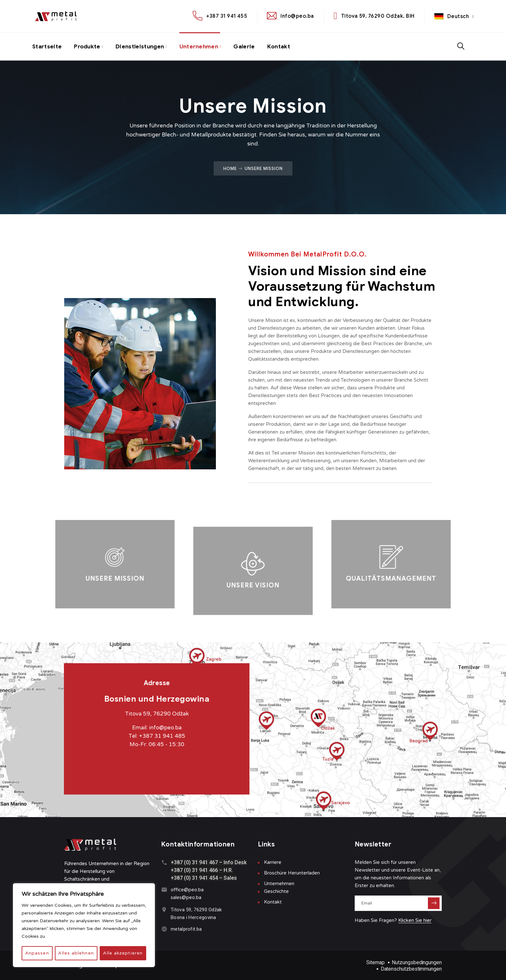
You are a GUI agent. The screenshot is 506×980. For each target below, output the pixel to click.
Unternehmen (202, 46)
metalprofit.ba (186, 929)
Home (230, 168)
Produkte (88, 46)
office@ (180, 890)
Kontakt (282, 46)
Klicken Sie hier (415, 920)
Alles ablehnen (76, 953)
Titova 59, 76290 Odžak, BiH (378, 16)
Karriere (273, 862)
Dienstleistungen (142, 46)
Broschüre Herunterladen (292, 873)
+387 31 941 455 (227, 16)
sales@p (180, 897)
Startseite (47, 46)
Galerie (247, 46)
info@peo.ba (297, 16)
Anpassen (37, 953)
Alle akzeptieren (123, 953)
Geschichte (276, 891)
